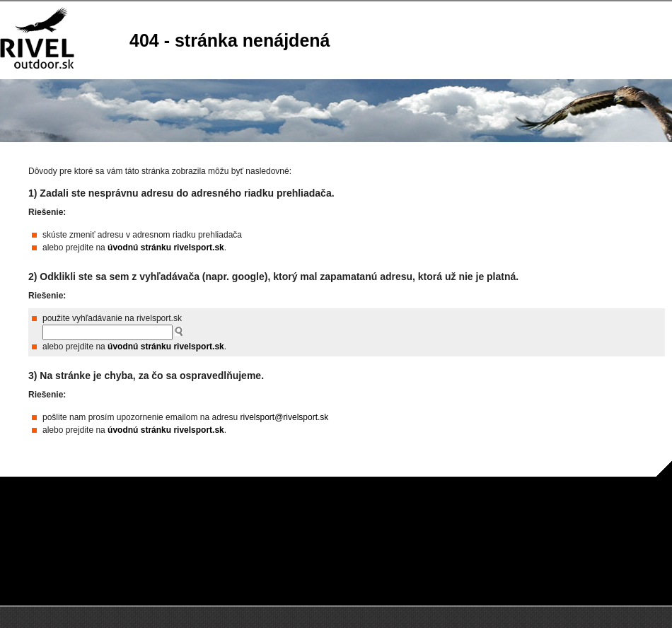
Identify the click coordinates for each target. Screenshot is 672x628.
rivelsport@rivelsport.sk (284, 417)
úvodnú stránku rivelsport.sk (166, 248)
